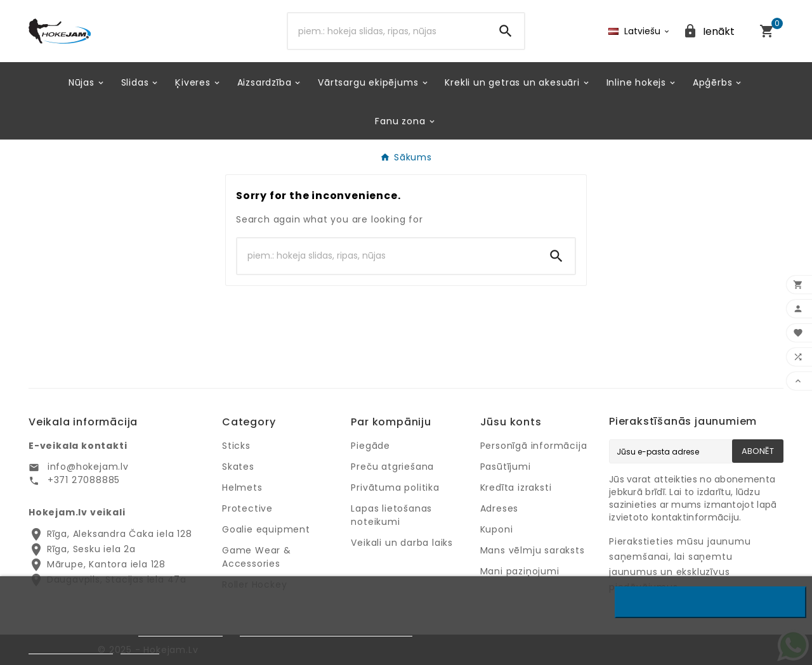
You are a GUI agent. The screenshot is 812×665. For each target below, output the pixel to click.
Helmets (242, 487)
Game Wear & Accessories (257, 557)
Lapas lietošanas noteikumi (391, 515)
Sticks (236, 446)
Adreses (500, 508)
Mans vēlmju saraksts (533, 550)
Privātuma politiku (180, 630)
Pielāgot (140, 648)
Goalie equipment (266, 529)
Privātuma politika (395, 487)
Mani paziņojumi (520, 571)
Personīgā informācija (534, 446)
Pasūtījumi (506, 467)
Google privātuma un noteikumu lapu (326, 630)
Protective (247, 508)
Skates (238, 467)
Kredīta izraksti (516, 487)
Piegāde (370, 446)
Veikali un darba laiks (402, 543)
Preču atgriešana (392, 467)
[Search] (388, 31)
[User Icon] (709, 31)
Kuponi (497, 529)
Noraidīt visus (711, 602)
